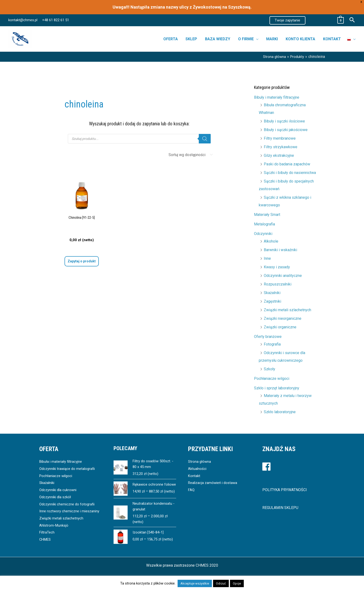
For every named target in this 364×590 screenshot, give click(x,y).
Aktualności (198, 469)
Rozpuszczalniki (278, 284)
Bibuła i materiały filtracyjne (62, 461)
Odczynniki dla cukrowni (59, 490)
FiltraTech (47, 539)
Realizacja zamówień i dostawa (214, 483)
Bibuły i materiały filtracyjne (277, 97)
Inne (267, 258)
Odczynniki (263, 234)
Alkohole (271, 241)
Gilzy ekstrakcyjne (279, 155)
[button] (287, 20)
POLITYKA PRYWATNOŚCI (285, 490)
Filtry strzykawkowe (281, 147)
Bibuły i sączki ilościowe (284, 121)
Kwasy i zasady (277, 267)
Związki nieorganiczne (283, 318)
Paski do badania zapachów (287, 164)
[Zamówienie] (190, 155)
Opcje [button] (237, 583)
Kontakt (194, 476)
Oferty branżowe (268, 337)
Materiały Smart (267, 215)
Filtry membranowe (280, 138)
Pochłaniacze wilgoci (272, 379)
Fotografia (272, 344)
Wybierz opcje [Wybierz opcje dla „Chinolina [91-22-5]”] (81, 263)
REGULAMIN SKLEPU (280, 508)
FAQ (192, 490)
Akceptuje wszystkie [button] (195, 583)
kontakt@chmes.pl (23, 20)
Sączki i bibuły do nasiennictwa (290, 173)
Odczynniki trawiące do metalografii (69, 469)
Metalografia (264, 224)
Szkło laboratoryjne (280, 412)
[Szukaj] (205, 139)
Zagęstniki (272, 301)
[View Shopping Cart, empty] (327, 20)
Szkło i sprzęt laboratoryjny (277, 388)
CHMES (46, 547)
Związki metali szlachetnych (287, 310)
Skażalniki (272, 293)
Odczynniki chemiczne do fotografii (69, 504)
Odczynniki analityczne (283, 276)
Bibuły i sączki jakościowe (286, 130)
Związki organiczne (280, 327)
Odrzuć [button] (221, 583)
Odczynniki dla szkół (57, 497)
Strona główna (200, 461)
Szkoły (269, 369)
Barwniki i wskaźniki (280, 250)
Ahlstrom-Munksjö (55, 532)
